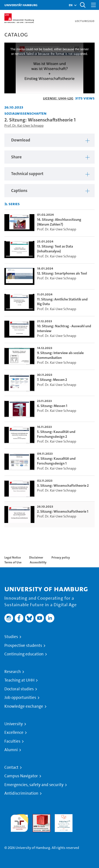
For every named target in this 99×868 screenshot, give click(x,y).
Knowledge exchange (24, 706)
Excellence (14, 732)
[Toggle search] (83, 5)
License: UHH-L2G (58, 98)
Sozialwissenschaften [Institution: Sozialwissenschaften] (25, 113)
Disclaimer (36, 557)
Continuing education (24, 654)
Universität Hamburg (21, 5)
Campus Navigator (21, 776)
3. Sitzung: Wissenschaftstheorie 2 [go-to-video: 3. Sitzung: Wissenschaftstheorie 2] (63, 486)
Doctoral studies (19, 689)
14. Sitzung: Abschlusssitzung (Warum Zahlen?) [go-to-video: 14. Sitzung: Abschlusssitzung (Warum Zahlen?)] (59, 222)
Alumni (11, 750)
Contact (11, 767)
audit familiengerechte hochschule (19, 822)
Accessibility (38, 562)
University (14, 724)
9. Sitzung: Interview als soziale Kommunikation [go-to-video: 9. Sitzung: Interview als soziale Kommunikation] (60, 355)
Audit (37, 817)
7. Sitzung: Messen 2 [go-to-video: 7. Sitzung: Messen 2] (52, 380)
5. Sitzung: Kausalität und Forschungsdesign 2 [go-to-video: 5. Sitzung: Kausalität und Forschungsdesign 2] (56, 434)
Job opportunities (20, 698)
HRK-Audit (63, 817)
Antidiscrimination (21, 793)
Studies (11, 637)
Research (13, 672)
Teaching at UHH (19, 680)
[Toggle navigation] (94, 5)
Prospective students (23, 646)
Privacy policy (61, 557)
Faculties (12, 741)
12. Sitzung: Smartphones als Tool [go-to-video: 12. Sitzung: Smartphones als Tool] (62, 273)
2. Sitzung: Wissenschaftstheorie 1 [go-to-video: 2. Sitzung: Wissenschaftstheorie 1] (63, 511)
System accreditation (86, 819)
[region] (49, 140)
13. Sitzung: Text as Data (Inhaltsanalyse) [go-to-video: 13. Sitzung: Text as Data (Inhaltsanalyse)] (55, 249)
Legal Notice (13, 557)
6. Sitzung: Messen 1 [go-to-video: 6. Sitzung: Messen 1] (52, 406)
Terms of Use (13, 562)
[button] (71, 5)
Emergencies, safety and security (34, 785)
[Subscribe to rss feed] (6, 204)
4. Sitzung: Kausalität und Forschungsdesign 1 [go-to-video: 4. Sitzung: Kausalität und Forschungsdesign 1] (56, 461)
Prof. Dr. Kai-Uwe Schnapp (24, 126)
